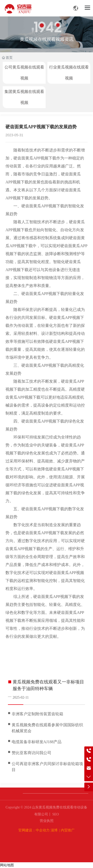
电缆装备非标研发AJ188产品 (37, 742)
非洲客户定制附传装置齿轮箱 (37, 714)
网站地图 (7, 865)
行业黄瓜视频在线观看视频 (69, 73)
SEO (55, 814)
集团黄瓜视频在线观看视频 (24, 97)
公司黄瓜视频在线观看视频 (24, 73)
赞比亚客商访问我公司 (31, 753)
